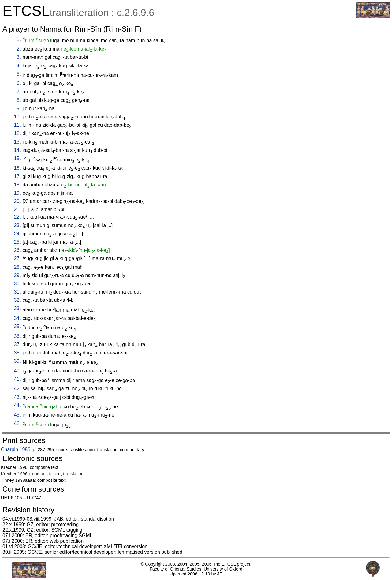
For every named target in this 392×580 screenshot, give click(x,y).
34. (17, 318)
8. (19, 100)
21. (17, 210)
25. (17, 242)
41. (17, 379)
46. (17, 423)
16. (17, 168)
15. (17, 158)
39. (17, 361)
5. (19, 74)
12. (17, 133)
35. (17, 326)
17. (17, 176)
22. (17, 217)
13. (17, 142)
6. (19, 83)
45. (17, 415)
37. (17, 344)
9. (19, 109)
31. (17, 292)
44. (17, 405)
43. (17, 397)
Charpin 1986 (16, 449)
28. (17, 267)
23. (17, 225)
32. (17, 300)
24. (17, 234)
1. (19, 39)
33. (17, 308)
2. (19, 49)
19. (17, 193)
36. (17, 336)
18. (17, 185)
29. (17, 275)
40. (17, 371)
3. (19, 57)
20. (17, 201)
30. (17, 284)
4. (19, 66)
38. (17, 353)
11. (17, 125)
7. (19, 92)
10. (17, 117)
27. (17, 258)
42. (17, 389)
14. (17, 150)
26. (17, 250)
